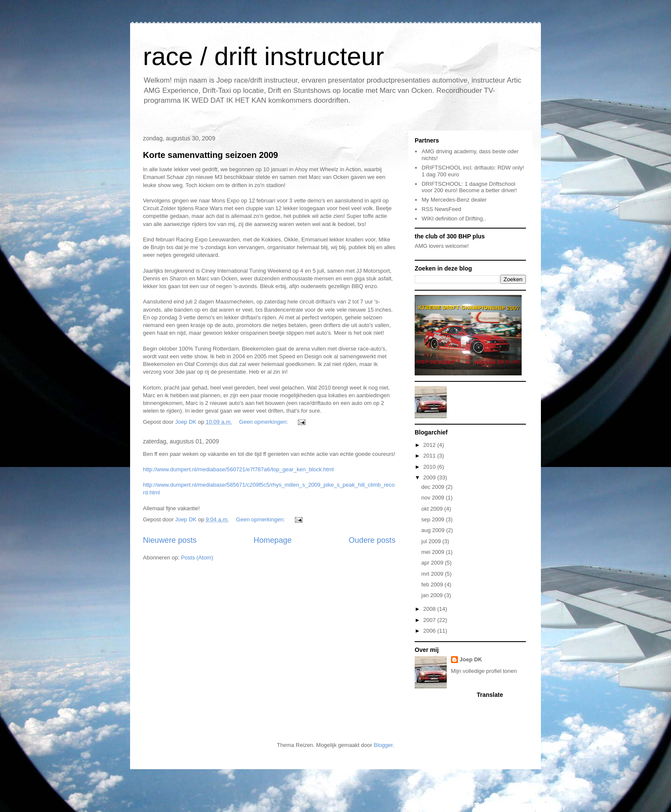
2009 (430, 477)
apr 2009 (433, 563)
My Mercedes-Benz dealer (454, 200)
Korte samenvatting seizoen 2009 (211, 155)
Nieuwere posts (170, 540)
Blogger (383, 745)
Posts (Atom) (197, 558)
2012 (430, 445)
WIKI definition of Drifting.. (454, 219)
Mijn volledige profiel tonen (484, 671)
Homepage (273, 540)
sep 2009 (434, 519)
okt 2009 (433, 509)
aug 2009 (434, 530)
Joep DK (471, 659)
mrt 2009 (433, 574)
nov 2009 (434, 498)
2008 (430, 609)
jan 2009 (433, 595)
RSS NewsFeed (441, 209)
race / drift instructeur (264, 56)
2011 (430, 456)
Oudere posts (372, 540)
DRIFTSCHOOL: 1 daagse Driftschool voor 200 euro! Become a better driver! (469, 187)
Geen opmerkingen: (264, 422)
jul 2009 (432, 541)
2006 (430, 631)
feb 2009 (433, 584)
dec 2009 (434, 487)
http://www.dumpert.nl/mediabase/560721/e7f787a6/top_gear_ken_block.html (238, 469)
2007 (430, 620)
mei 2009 (434, 552)
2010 (430, 467)
